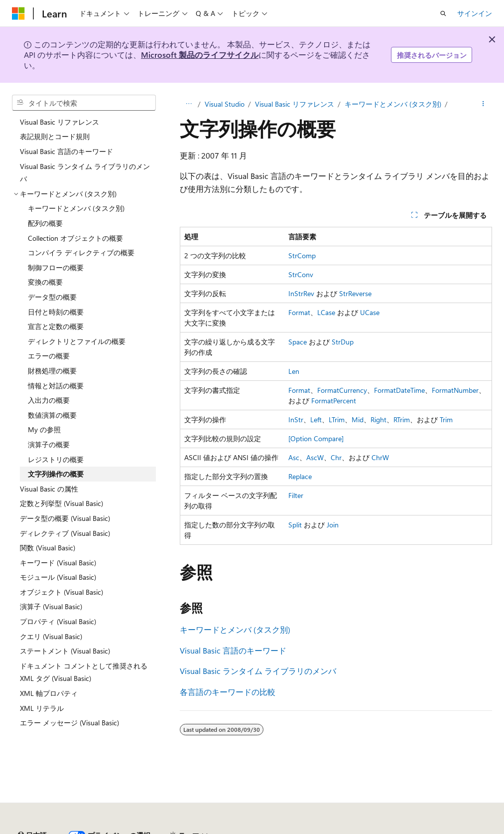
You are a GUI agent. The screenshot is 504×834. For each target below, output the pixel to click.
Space (298, 342)
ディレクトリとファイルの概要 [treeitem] (77, 341)
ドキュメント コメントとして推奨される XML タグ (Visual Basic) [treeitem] (84, 672)
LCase (326, 312)
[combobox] (84, 103)
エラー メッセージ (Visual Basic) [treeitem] (69, 723)
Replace (300, 476)
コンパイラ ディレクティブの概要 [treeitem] (81, 252)
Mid (358, 419)
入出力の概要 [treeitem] (49, 400)
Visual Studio (225, 104)
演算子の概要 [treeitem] (49, 444)
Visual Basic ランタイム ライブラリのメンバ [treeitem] (85, 173)
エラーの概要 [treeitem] (49, 356)
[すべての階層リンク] (189, 104)
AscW (315, 457)
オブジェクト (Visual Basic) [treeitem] (62, 592)
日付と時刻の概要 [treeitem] (56, 312)
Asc (294, 457)
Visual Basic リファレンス (295, 104)
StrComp (302, 255)
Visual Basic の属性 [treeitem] (49, 489)
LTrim (337, 419)
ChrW (380, 457)
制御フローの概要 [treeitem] (56, 267)
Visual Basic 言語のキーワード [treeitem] (66, 151)
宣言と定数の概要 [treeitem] (56, 326)
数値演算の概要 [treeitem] (52, 415)
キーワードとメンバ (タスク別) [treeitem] (76, 208)
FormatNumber (455, 390)
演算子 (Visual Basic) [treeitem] (51, 606)
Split (295, 525)
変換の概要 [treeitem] (45, 282)
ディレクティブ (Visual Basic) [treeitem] (65, 533)
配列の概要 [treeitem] (45, 223)
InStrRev (301, 293)
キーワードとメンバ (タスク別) (393, 104)
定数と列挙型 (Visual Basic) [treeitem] (62, 503)
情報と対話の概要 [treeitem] (56, 386)
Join (333, 525)
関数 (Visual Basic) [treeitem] (48, 548)
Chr (336, 457)
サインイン (475, 13)
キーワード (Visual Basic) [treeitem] (58, 563)
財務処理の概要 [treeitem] (52, 371)
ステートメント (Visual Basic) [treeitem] (65, 651)
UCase (370, 312)
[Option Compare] (316, 438)
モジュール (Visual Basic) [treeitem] (58, 577)
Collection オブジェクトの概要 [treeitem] (75, 238)
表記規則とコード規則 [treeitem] (55, 136)
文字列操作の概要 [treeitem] (56, 474)
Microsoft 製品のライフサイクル (200, 55)
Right (378, 419)
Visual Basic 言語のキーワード (233, 650)
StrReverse (355, 293)
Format (299, 312)
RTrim (402, 419)
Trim (446, 419)
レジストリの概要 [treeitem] (56, 459)
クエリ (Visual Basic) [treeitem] (51, 636)
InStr (296, 419)
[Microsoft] (18, 13)
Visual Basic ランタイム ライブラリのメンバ (258, 671)
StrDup (343, 342)
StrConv (301, 274)
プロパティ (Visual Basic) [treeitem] (58, 621)
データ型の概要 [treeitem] (52, 297)
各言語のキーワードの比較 (228, 692)
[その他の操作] (483, 104)
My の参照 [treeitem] (44, 429)
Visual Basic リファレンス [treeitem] (60, 122)
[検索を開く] (443, 13)
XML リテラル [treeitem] (42, 708)
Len (294, 371)
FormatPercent (334, 401)
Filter (296, 495)
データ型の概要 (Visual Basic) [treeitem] (65, 518)
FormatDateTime (399, 390)
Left (316, 419)
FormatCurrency (342, 390)
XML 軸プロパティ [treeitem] (49, 693)
